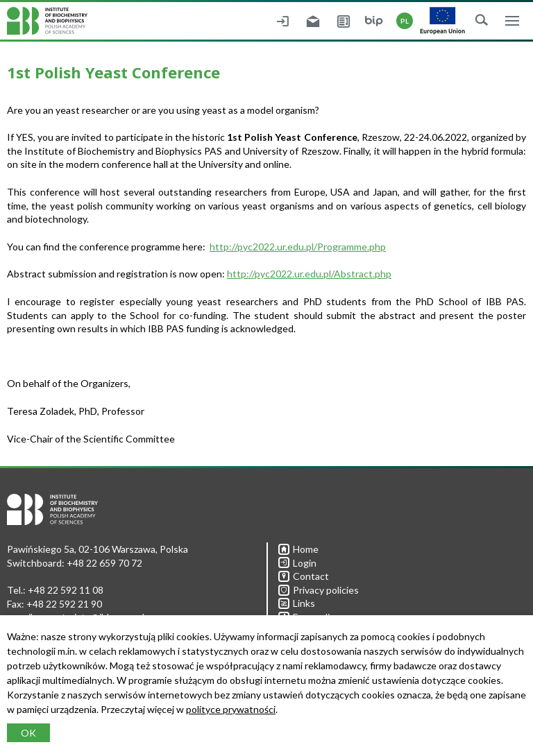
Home (298, 549)
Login (297, 563)
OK (28, 733)
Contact (304, 576)
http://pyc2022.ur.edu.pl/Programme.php (298, 247)
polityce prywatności (231, 709)
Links (297, 603)
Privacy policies (319, 590)
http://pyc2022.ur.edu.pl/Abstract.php (309, 274)
